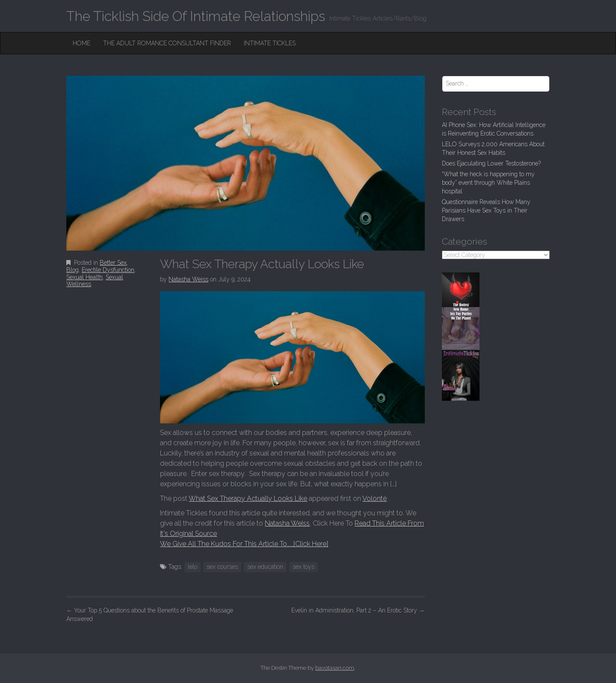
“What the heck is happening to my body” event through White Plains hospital (488, 183)
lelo (192, 567)
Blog (73, 270)
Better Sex (113, 263)
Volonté (375, 498)
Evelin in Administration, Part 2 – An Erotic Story (358, 610)
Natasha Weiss (188, 279)
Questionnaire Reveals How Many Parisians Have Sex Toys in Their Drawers (486, 210)
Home (81, 43)
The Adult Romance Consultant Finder (167, 43)
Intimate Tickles (270, 43)
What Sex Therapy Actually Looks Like (248, 498)
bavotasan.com (335, 668)
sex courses (222, 567)
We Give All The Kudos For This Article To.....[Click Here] (244, 544)
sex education (265, 567)
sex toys (304, 567)
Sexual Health (84, 277)
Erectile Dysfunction (108, 270)
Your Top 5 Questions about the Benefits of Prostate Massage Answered (150, 615)
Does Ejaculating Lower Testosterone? (491, 163)
